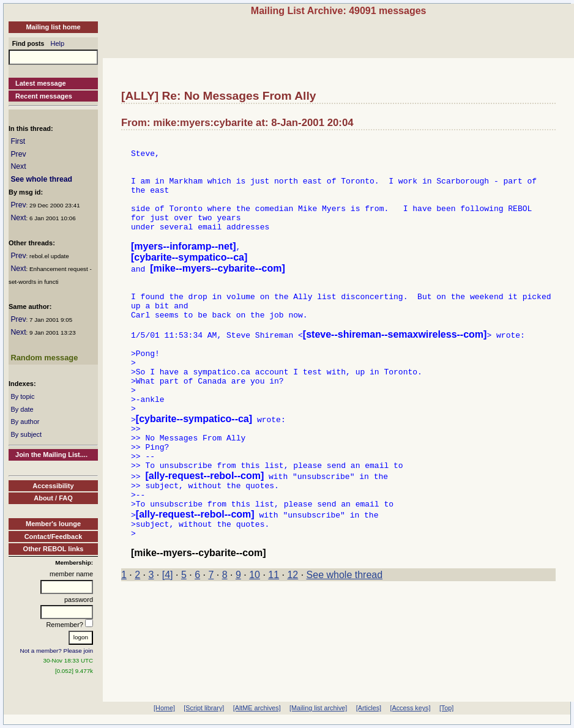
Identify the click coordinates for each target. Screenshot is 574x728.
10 (255, 641)
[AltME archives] (257, 708)
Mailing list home (53, 27)
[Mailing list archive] (318, 708)
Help (58, 43)
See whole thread (41, 179)
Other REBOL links (54, 549)
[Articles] (369, 708)
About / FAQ (53, 498)
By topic (22, 396)
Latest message (41, 83)
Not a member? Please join (57, 651)
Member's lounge (53, 524)
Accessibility (53, 486)
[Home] (164, 708)
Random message (44, 358)
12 (293, 641)
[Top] (446, 708)
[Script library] (204, 708)
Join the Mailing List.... (51, 455)
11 (274, 641)
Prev (18, 154)
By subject (26, 434)
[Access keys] (410, 708)
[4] (168, 641)
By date (22, 409)
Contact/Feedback (54, 537)
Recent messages (44, 96)
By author (25, 422)
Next (18, 166)
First (18, 141)
